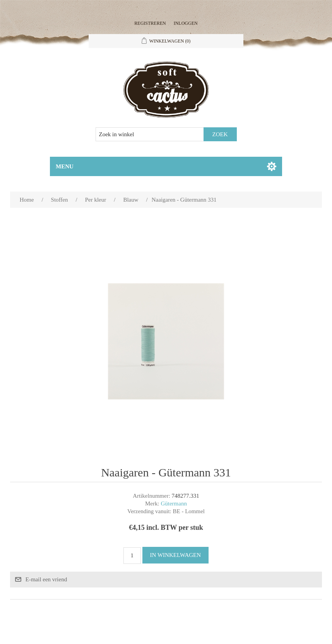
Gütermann (174, 504)
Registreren (150, 23)
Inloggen (186, 23)
